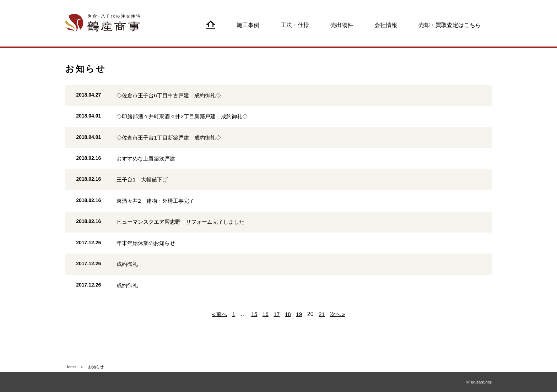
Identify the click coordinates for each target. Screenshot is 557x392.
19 (299, 330)
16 (265, 330)
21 (323, 330)
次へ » (339, 330)
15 (254, 330)
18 (288, 330)
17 (277, 330)
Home (71, 367)
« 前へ (218, 330)
